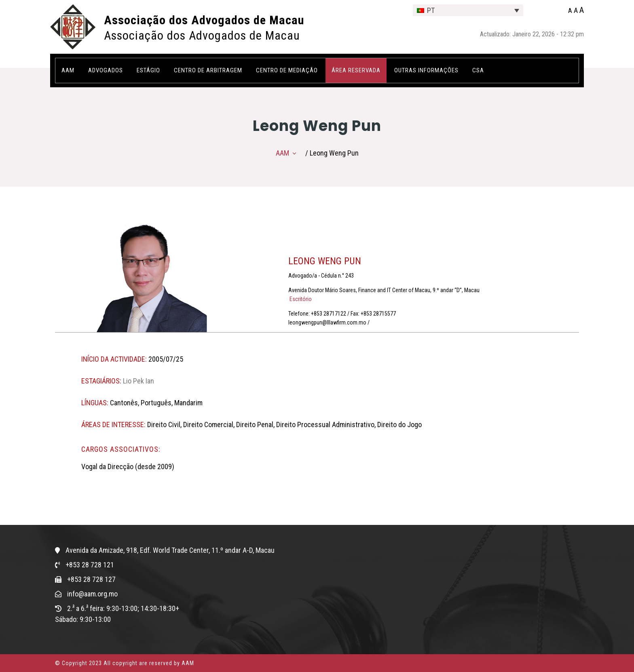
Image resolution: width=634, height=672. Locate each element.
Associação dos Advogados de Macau (204, 20)
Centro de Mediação (287, 70)
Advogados (106, 70)
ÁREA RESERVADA (356, 70)
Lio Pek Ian (138, 381)
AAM (68, 70)
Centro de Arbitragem (208, 70)
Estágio (148, 70)
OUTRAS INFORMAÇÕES (426, 70)
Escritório (300, 299)
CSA (478, 70)
